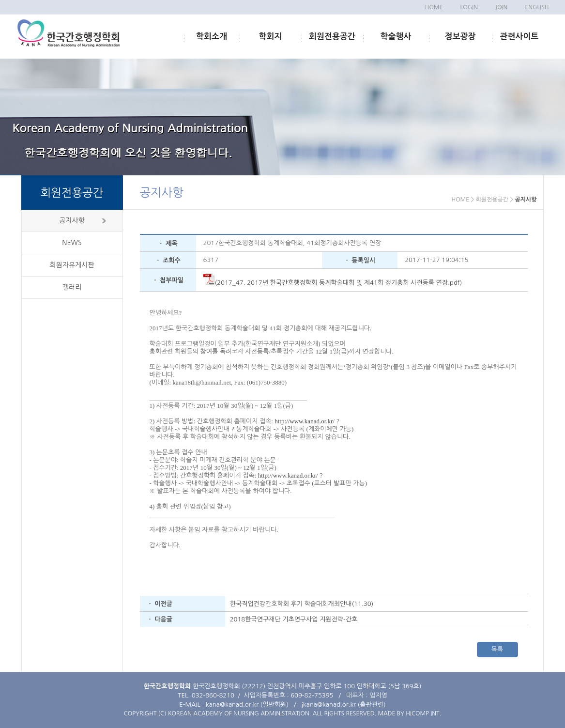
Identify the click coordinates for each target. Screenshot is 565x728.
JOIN (501, 7)
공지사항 (72, 220)
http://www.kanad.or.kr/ (305, 421)
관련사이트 (519, 37)
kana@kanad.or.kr (232, 705)
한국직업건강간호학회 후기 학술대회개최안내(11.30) (302, 604)
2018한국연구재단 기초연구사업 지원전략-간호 (294, 619)
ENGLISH (537, 7)
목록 (497, 649)
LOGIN (469, 7)
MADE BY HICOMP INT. (409, 713)
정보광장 (460, 37)
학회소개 (212, 37)
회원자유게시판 (72, 265)
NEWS (72, 243)
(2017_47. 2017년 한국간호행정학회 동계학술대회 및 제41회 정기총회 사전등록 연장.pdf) (333, 283)
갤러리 (72, 287)
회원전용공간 (332, 37)
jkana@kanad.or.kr (329, 705)
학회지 (271, 37)
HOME (434, 7)
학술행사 (396, 37)
